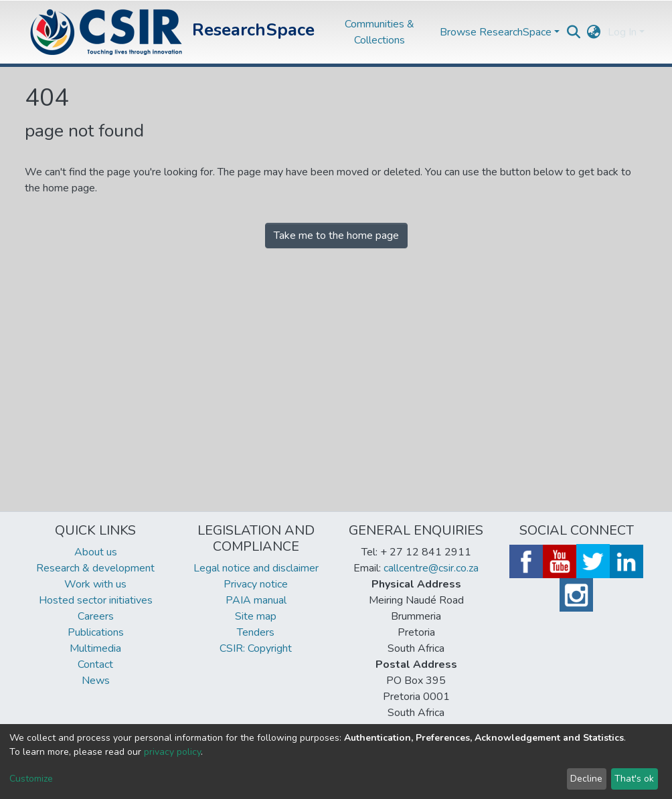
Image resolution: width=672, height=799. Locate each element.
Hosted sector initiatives (96, 600)
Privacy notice (256, 584)
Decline (586, 779)
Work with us (95, 584)
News (96, 681)
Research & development (95, 568)
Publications (96, 632)
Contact (95, 664)
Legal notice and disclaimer (256, 568)
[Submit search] (574, 32)
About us (96, 552)
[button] (594, 32)
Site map (256, 616)
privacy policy (172, 752)
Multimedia (95, 648)
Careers (96, 616)
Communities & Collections (380, 32)
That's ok (634, 779)
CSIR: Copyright (256, 648)
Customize (31, 779)
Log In (622, 32)
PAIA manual (256, 600)
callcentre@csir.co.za (431, 568)
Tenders (256, 632)
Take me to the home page (336, 236)
